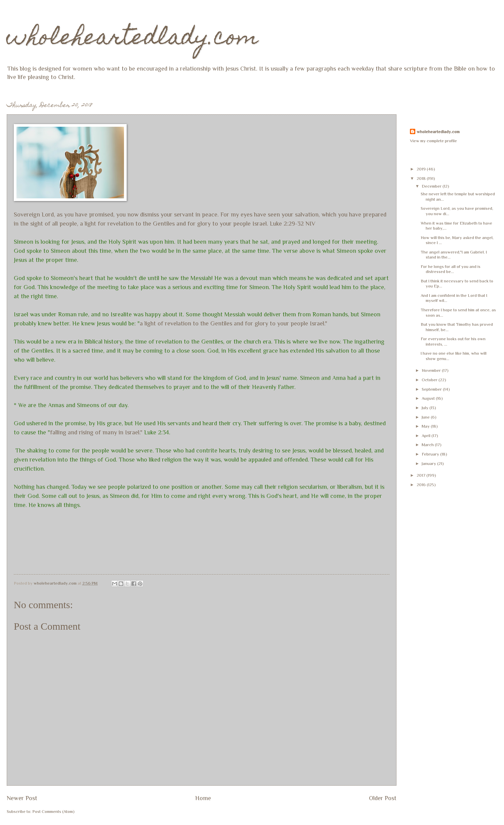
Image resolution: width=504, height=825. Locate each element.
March (428, 445)
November (432, 370)
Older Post (383, 798)
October (430, 380)
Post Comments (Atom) (53, 811)
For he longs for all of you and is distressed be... (451, 269)
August (429, 398)
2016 (422, 485)
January (429, 463)
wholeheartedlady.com (133, 39)
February (431, 454)
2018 (422, 178)
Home (203, 798)
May (426, 426)
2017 (422, 475)
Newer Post (22, 798)
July (426, 408)
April (427, 436)
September (432, 389)
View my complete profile (433, 141)
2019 (422, 169)
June (426, 417)
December (432, 186)
